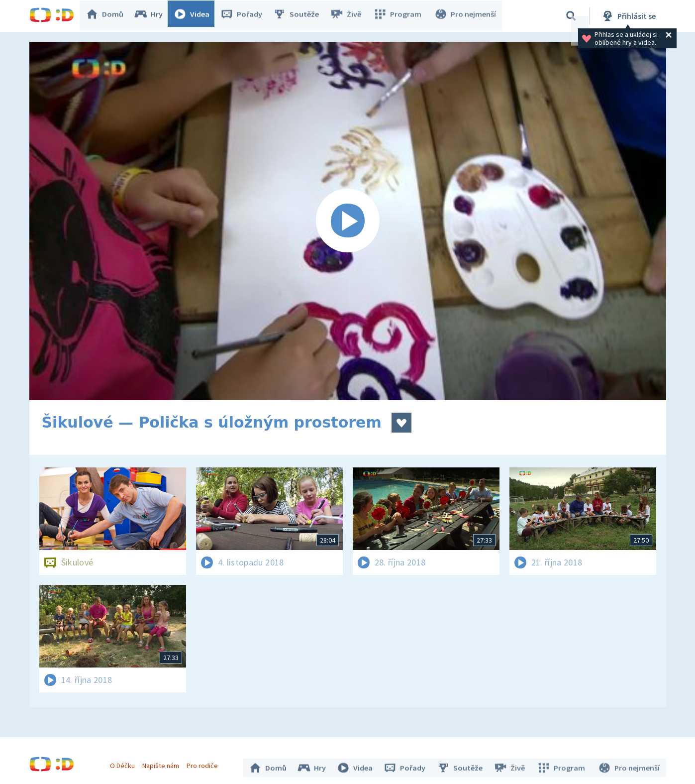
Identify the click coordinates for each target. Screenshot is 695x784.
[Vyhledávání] (571, 16)
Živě (350, 16)
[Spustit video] (348, 221)
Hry (153, 16)
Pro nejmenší (466, 16)
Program (400, 16)
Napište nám (163, 763)
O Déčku (125, 763)
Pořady (246, 16)
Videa (197, 16)
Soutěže (301, 16)
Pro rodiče (205, 763)
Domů (109, 16)
